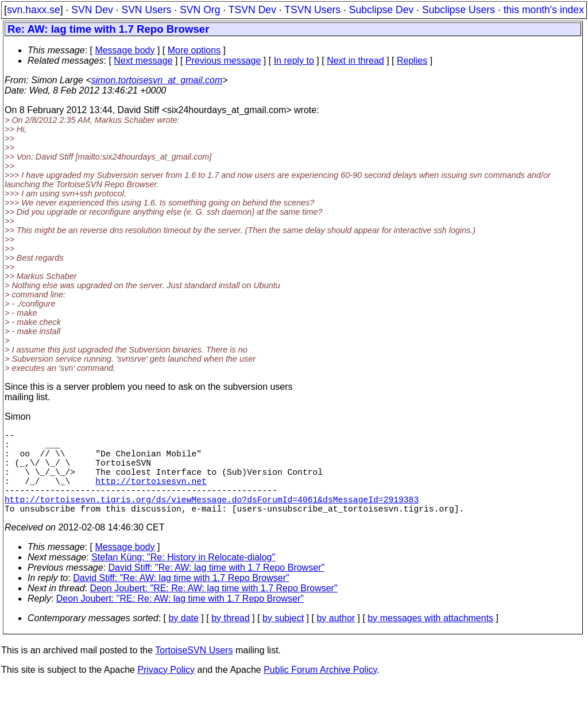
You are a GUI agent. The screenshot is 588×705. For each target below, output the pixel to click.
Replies (412, 61)
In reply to (294, 61)
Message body (125, 50)
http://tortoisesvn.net (151, 494)
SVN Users (146, 10)
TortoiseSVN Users (194, 671)
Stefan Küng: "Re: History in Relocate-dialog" (183, 578)
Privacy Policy (166, 690)
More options (194, 50)
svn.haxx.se (34, 10)
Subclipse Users (459, 10)
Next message (143, 61)
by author (336, 639)
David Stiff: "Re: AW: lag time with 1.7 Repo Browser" (217, 588)
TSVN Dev (252, 10)
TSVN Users (312, 10)
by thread (231, 639)
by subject (283, 639)
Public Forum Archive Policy (320, 690)
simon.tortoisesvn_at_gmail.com (157, 80)
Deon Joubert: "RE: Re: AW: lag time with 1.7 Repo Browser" (214, 609)
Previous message (223, 61)
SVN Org (200, 10)
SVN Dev (92, 10)
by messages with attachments (430, 639)
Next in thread (355, 61)
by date (183, 639)
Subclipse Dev (381, 10)
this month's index (544, 10)
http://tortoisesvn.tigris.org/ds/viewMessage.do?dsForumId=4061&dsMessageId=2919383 (212, 517)
